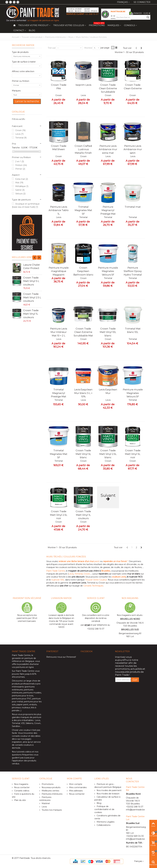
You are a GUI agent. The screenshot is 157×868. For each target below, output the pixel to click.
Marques (113, 25)
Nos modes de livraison (108, 794)
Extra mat (22, 179)
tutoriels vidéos (24, 752)
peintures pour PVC (22, 699)
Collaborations (103, 825)
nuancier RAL (58, 580)
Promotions (97, 25)
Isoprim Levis (83, 85)
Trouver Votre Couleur (96, 580)
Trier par (52, 48)
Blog (32, 30)
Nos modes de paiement (109, 790)
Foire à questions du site (23, 795)
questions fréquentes (22, 755)
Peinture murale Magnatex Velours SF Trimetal (108, 273)
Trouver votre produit (33, 25)
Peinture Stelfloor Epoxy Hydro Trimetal (133, 271)
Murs (71, 37)
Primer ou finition (21, 81)
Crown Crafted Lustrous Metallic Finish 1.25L (83, 151)
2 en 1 (20, 161)
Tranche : (16, 148)
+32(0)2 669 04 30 (135, 836)
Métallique (22, 186)
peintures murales (32, 693)
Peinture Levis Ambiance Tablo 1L (59, 210)
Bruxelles (106, 571)
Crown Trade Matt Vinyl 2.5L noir (59, 515)
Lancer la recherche (27, 101)
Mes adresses (76, 791)
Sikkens (29, 723)
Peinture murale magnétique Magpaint (59, 271)
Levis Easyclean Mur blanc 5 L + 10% (83, 393)
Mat (19, 183)
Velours (20, 194)
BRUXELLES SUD (130, 630)
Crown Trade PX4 (59, 87)
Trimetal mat (133, 207)
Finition (21, 165)
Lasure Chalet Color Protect (32, 266)
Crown (20, 130)
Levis (19, 134)
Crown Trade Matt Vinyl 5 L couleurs (31, 281)
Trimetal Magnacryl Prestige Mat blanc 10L (59, 395)
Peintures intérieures (55, 37)
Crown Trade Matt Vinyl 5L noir (133, 454)
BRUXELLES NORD (130, 619)
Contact (19, 30)
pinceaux (16, 708)
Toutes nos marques (51, 810)
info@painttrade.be (135, 810)
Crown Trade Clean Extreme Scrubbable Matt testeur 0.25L (108, 92)
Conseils (130, 25)
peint (79, 561)
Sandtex (16, 726)
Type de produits (20, 52)
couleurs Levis (119, 577)
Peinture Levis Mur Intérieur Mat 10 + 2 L (59, 332)
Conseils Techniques (93, 586)
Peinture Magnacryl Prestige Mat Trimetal (108, 212)
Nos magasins (21, 784)
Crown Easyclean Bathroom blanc (83, 271)
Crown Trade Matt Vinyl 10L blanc (108, 332)
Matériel (45, 803)
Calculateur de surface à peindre (107, 798)
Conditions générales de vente (107, 817)
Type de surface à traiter (24, 62)
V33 (23, 723)
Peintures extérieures (45, 799)
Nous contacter (22, 787)
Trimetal (21, 138)
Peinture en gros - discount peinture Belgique (108, 786)
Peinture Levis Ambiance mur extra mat (108, 149)
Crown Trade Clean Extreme (133, 87)
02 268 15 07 (92, 14)
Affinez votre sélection (23, 71)
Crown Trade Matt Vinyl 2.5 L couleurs (32, 297)
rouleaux (26, 708)
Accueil (15, 37)
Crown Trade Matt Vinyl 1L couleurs (31, 314)
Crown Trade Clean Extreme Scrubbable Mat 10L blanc (83, 334)
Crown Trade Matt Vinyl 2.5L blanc (108, 454)
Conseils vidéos (21, 791)
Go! (135, 680)
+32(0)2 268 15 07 (96, 629)
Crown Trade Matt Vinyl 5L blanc (83, 454)
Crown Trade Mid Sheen (59, 148)
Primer (20, 169)
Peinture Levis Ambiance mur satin (133, 149)
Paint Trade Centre (56, 571)
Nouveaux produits (51, 787)
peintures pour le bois (23, 696)
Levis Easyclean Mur (108, 391)
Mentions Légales (105, 822)
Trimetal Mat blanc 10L (133, 330)
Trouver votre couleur (69, 25)
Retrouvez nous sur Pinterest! (61, 657)
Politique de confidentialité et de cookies (104, 809)
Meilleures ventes (23, 257)
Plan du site (20, 800)
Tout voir (127, 48)
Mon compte (75, 784)
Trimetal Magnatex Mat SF (83, 210)
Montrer (88, 48)
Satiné (20, 190)
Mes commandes (78, 787)
